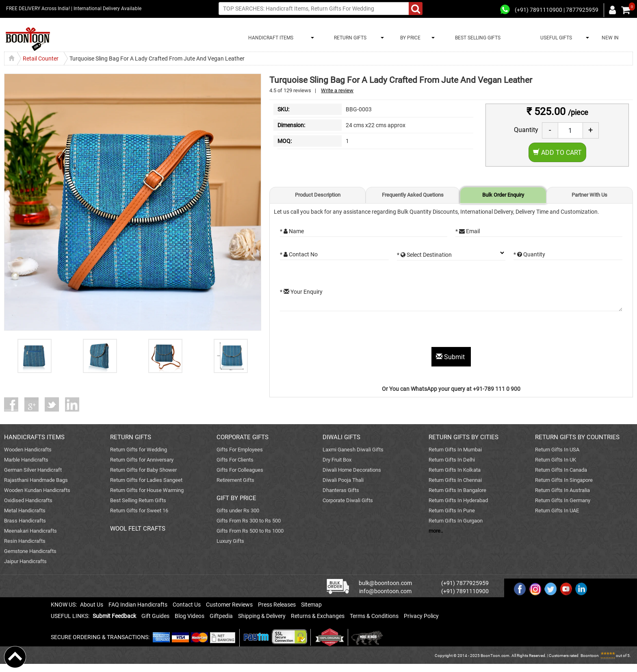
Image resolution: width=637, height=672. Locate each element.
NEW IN (610, 38)
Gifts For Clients (235, 460)
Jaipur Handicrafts (25, 561)
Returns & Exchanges (318, 616)
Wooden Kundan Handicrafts (37, 490)
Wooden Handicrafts (28, 450)
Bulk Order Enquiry (503, 195)
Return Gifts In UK (556, 460)
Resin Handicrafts (25, 541)
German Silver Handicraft (33, 470)
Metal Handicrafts (25, 511)
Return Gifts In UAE (557, 511)
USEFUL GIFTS (555, 38)
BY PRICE (409, 38)
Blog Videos (190, 616)
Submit (451, 357)
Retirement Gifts (235, 480)
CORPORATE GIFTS (243, 437)
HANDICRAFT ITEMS (270, 38)
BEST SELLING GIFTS (478, 38)
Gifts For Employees (240, 450)
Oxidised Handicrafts (28, 500)
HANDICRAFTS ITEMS (34, 437)
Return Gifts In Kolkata (455, 470)
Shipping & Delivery (262, 616)
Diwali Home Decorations (352, 470)
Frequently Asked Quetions (413, 195)
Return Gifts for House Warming (147, 490)
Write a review (337, 90)
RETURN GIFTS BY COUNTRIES (577, 437)
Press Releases (277, 605)
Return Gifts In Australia (562, 490)
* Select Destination (424, 255)
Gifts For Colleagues (240, 470)
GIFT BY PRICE (236, 498)
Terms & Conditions (374, 616)
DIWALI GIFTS (341, 437)
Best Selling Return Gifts (138, 500)
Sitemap (311, 605)
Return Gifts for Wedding (139, 450)
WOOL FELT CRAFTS (138, 529)
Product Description (318, 195)
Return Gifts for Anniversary (142, 460)
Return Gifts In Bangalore (457, 490)
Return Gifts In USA (557, 450)
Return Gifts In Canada (561, 470)
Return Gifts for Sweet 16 (139, 511)
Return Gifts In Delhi (452, 460)
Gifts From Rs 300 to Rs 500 (249, 521)
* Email (468, 231)
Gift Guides (155, 616)
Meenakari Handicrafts (30, 531)
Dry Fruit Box (337, 460)
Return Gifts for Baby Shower (143, 470)
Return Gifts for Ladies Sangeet (146, 480)
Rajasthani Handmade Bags (36, 480)
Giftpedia (221, 616)
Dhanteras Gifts (341, 490)
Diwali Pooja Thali (343, 480)
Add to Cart (557, 153)
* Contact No (299, 254)
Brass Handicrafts (25, 521)
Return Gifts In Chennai (455, 480)
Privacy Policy (421, 616)
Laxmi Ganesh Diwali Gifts (353, 450)
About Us (92, 605)
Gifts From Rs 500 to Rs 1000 (250, 531)
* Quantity (529, 254)
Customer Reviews (229, 605)
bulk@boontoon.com (385, 583)
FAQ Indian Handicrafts (138, 605)
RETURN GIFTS (349, 38)
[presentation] (342, 331)
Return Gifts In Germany (563, 500)
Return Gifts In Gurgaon (456, 521)
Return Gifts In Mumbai (455, 450)
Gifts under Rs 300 (238, 511)
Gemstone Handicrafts (30, 551)
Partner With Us (589, 195)
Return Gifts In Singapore (564, 480)
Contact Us (187, 605)
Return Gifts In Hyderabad (458, 500)
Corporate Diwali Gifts (348, 500)
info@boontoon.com (385, 591)
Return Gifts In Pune (452, 511)
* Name (292, 231)
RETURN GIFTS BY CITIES (464, 437)
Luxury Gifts (230, 541)
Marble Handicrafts (26, 460)
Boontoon (590, 656)
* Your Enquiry (301, 292)
